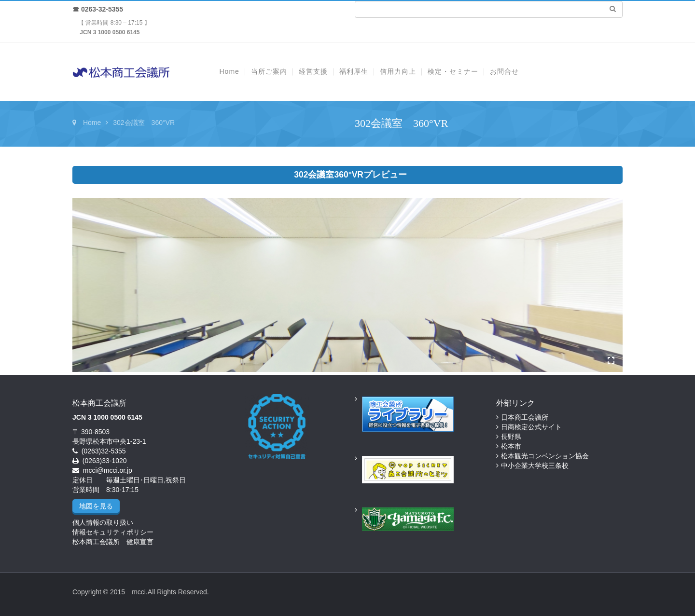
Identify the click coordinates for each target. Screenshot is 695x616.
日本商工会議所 (525, 417)
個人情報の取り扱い (103, 522)
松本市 (511, 446)
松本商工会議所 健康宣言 (113, 542)
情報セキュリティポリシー (113, 532)
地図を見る (96, 506)
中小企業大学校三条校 (535, 465)
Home (92, 123)
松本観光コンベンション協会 (545, 456)
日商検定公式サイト (531, 427)
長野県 (511, 437)
